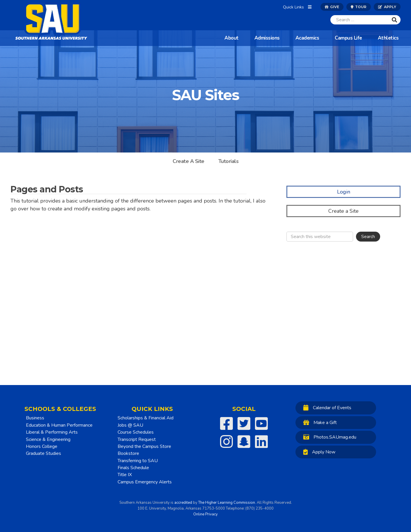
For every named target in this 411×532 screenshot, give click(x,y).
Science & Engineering (48, 439)
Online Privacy (205, 514)
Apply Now (318, 452)
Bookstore (128, 453)
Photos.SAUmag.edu (328, 437)
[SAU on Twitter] (244, 423)
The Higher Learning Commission (227, 503)
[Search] (359, 20)
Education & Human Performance (59, 425)
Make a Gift (319, 422)
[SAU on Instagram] (226, 441)
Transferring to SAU (138, 461)
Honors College (42, 446)
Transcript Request (137, 439)
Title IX (125, 475)
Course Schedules (136, 432)
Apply (387, 7)
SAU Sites (205, 95)
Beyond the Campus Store (144, 446)
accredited (183, 503)
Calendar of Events (326, 408)
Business (35, 418)
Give (332, 7)
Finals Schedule (133, 468)
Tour (359, 7)
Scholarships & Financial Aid (146, 418)
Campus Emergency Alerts (145, 482)
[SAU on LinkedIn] (261, 441)
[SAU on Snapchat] (244, 441)
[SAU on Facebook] (226, 423)
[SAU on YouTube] (261, 423)
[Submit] (395, 20)
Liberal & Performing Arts (52, 432)
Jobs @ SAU (130, 425)
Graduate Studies (44, 453)
